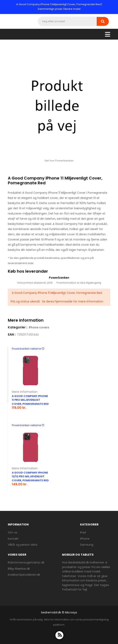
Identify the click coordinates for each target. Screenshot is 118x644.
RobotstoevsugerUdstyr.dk (26, 562)
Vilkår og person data (23, 545)
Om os (13, 532)
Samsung (87, 545)
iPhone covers (39, 327)
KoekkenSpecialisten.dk (24, 575)
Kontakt (13, 539)
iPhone (85, 539)
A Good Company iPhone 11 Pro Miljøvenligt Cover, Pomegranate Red (30, 400)
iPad (83, 532)
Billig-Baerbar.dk (19, 569)
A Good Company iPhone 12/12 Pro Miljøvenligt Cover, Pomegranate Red (30, 477)
